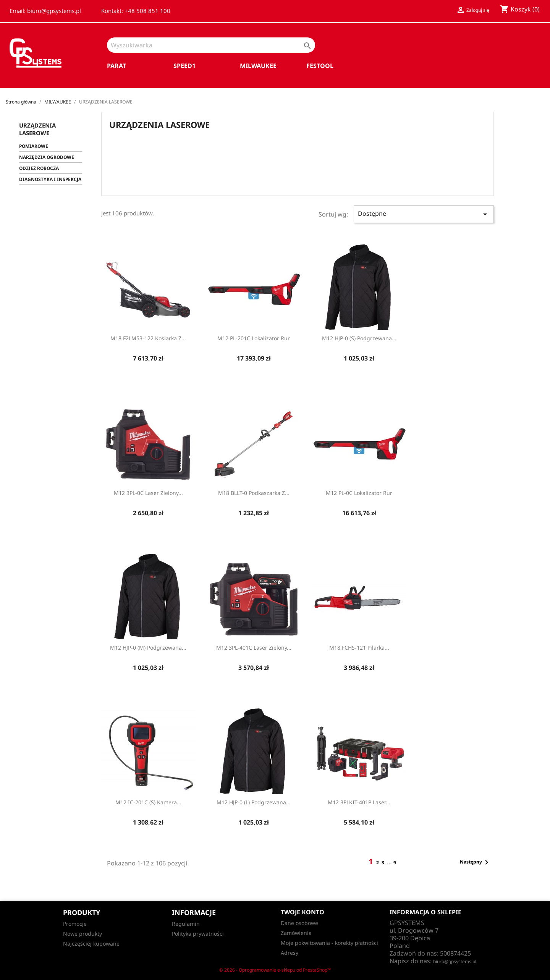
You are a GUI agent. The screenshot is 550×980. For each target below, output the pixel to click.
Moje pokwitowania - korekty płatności (329, 943)
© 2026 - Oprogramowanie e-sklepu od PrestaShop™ (275, 970)
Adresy (290, 953)
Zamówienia (296, 933)
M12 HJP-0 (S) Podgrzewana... (359, 338)
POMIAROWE (34, 146)
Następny (476, 862)
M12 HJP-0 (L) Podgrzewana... (254, 802)
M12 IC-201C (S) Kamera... (148, 802)
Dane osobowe (299, 923)
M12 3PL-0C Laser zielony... (148, 493)
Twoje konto (302, 912)
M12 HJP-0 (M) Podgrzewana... (148, 648)
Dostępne (424, 214)
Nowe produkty (82, 934)
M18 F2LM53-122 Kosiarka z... (148, 338)
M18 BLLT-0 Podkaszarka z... (254, 493)
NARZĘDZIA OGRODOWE (47, 157)
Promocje (75, 924)
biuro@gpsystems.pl (455, 961)
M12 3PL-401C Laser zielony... (254, 648)
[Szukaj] (211, 45)
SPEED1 (184, 66)
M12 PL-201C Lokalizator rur (254, 338)
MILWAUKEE (258, 66)
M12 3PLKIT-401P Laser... (359, 802)
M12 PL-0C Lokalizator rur (359, 493)
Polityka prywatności (198, 934)
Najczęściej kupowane (91, 944)
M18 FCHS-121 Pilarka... (359, 648)
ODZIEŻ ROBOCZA (39, 168)
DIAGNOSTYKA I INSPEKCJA (50, 179)
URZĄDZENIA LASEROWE (37, 129)
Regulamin (186, 924)
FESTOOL (320, 66)
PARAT (116, 66)
